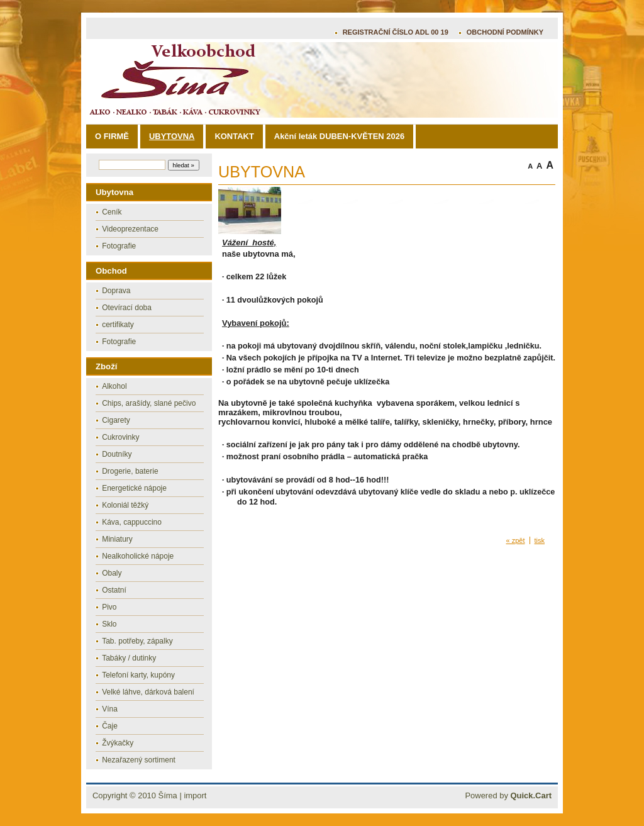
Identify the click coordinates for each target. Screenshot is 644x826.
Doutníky (117, 454)
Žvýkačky (118, 743)
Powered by (508, 795)
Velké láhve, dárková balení (148, 692)
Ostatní (114, 590)
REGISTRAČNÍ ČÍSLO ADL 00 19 (396, 32)
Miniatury (117, 539)
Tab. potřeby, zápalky (137, 641)
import (195, 795)
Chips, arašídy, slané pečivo (149, 403)
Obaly (112, 573)
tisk (540, 540)
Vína (110, 709)
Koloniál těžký (125, 505)
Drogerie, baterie (130, 471)
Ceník (112, 212)
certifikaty (118, 325)
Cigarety (116, 420)
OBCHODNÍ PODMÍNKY (505, 32)
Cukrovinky (120, 437)
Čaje (110, 726)
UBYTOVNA (172, 136)
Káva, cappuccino (132, 522)
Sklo (109, 624)
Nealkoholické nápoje (138, 556)
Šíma (168, 795)
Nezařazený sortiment (139, 760)
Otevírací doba (127, 308)
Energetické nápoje (134, 488)
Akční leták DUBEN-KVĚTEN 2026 (339, 136)
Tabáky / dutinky (129, 658)
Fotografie (119, 246)
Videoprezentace (130, 229)
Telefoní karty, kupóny (138, 675)
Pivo (109, 607)
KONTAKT (234, 136)
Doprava (116, 291)
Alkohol (114, 386)
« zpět (516, 540)
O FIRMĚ (112, 136)
